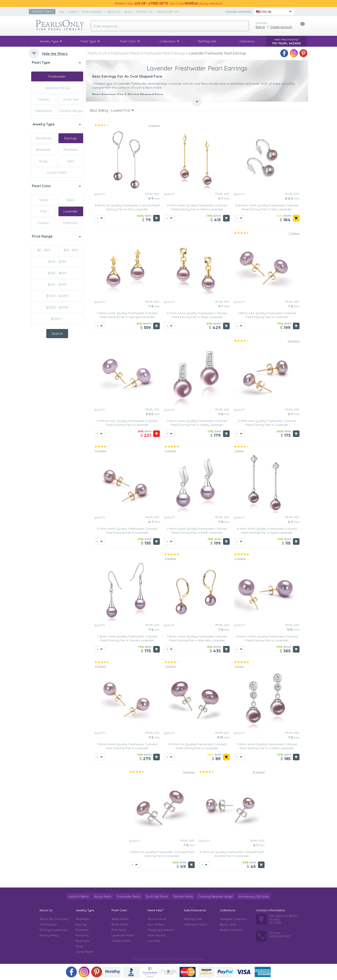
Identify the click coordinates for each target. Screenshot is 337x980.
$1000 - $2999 (57, 296)
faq (61, 12)
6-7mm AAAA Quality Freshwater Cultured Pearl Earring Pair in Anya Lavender (197, 315)
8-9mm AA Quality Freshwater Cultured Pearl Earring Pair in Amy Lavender (127, 207)
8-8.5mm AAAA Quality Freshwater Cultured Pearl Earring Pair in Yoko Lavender (267, 207)
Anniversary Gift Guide (254, 896)
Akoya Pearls (103, 896)
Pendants (71, 150)
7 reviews (294, 233)
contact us (144, 12)
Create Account (281, 27)
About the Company (54, 919)
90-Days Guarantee (53, 930)
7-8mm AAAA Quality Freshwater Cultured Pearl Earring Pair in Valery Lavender (197, 423)
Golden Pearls (121, 941)
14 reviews (294, 341)
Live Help (154, 941)
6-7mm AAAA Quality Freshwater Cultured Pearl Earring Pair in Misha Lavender (197, 207)
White (44, 200)
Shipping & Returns (161, 930)
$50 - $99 (71, 250)
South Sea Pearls (157, 896)
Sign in (260, 27)
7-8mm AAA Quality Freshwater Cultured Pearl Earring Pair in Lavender (267, 315)
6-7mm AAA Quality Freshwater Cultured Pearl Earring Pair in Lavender (267, 423)
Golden (44, 223)
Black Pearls (120, 924)
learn (73, 12)
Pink (44, 211)
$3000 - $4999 (57, 308)
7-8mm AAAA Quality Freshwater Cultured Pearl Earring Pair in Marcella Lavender (197, 638)
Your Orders (156, 924)
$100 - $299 (57, 262)
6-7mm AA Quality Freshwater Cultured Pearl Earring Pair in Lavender (232, 854)
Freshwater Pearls (129, 896)
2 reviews (170, 451)
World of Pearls (78, 896)
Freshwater (57, 76)
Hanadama (44, 111)
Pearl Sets (82, 941)
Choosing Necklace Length (216, 896)
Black (71, 200)
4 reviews (100, 666)
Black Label (228, 924)
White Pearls (120, 919)
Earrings (71, 138)
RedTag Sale (193, 919)
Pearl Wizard (156, 935)
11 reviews (101, 451)
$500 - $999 (57, 285)
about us (113, 12)
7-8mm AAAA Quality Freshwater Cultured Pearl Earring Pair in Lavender (127, 746)
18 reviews (259, 772)
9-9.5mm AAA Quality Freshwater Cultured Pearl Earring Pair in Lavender (127, 423)
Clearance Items (195, 924)
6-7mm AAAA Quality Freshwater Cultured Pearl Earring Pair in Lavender (127, 531)
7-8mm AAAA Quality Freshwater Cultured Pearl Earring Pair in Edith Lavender (197, 531)
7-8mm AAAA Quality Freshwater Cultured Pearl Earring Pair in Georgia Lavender (127, 315)
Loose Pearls (57, 172)
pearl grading (92, 12)
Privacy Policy (49, 935)
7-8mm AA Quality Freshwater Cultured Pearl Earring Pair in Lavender (162, 854)
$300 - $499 (57, 273)
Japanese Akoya (57, 88)
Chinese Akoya (71, 111)
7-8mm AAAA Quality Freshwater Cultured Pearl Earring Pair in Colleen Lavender (267, 746)
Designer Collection (233, 919)
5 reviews (170, 558)
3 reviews (154, 125)
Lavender (71, 211)
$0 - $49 (44, 250)
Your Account (157, 919)
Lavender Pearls (123, 935)
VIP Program (48, 924)
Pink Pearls (119, 930)
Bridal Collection (231, 930)
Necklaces (44, 138)
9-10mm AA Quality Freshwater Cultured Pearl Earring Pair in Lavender (197, 746)
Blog (128, 12)
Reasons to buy (42, 12)
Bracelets (44, 150)
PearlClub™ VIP (168, 12)
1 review (239, 451)
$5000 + (57, 319)
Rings (44, 161)
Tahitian (44, 99)
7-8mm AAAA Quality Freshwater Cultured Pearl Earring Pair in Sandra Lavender (127, 638)
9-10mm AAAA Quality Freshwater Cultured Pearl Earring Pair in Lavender (267, 638)
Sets (71, 161)
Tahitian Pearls (183, 896)
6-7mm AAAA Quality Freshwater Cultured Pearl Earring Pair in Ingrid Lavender (267, 531)
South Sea (71, 99)
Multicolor (71, 223)
